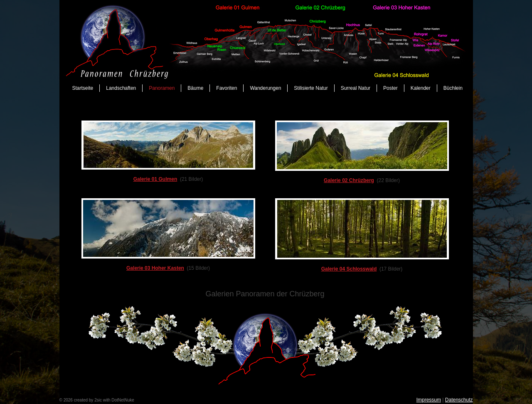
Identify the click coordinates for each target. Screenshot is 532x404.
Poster (390, 88)
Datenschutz (459, 400)
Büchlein (453, 88)
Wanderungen (265, 88)
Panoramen (162, 88)
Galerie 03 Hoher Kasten (155, 268)
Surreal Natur (356, 88)
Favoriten (227, 88)
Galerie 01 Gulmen (155, 179)
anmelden (144, 400)
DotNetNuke (123, 400)
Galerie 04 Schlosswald (349, 269)
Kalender (421, 88)
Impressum (429, 400)
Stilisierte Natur (311, 88)
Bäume (195, 88)
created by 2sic (88, 400)
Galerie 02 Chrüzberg (349, 180)
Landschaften (121, 88)
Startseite (83, 88)
